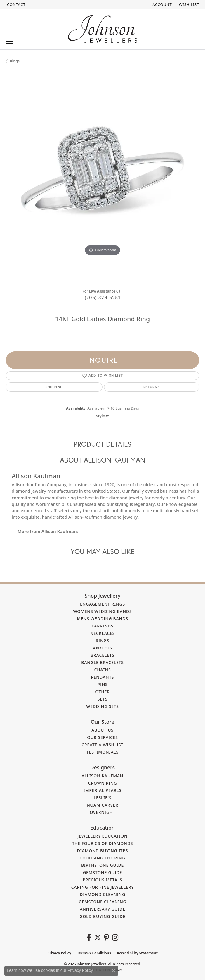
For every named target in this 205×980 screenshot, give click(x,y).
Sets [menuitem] (102, 699)
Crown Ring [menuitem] (102, 783)
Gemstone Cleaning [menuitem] (102, 902)
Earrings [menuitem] (103, 626)
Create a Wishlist (102, 745)
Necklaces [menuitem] (102, 633)
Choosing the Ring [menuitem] (103, 858)
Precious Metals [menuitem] (102, 880)
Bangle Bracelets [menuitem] (102, 662)
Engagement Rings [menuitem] (102, 604)
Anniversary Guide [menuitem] (102, 909)
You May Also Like (103, 551)
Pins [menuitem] (102, 684)
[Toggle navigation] (9, 41)
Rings (15, 61)
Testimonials (102, 752)
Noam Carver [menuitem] (102, 805)
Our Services (102, 737)
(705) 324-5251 (102, 297)
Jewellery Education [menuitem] (102, 836)
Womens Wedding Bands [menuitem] (102, 611)
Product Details (102, 444)
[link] (16, 4)
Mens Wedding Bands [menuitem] (102, 619)
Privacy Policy (59, 953)
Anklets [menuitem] (102, 648)
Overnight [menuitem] (102, 812)
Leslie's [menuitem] (103, 798)
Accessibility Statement (137, 953)
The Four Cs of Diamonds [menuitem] (103, 843)
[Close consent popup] (114, 971)
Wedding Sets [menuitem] (102, 706)
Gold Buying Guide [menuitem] (103, 916)
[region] (102, 178)
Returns (152, 387)
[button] (161, 4)
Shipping (54, 387)
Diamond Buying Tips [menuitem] (103, 851)
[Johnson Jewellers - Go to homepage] (102, 29)
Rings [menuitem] (103, 641)
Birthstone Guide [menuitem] (102, 865)
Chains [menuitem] (103, 670)
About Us (102, 730)
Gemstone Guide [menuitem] (102, 872)
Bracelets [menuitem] (102, 655)
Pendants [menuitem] (102, 677)
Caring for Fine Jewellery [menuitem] (103, 887)
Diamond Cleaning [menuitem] (102, 894)
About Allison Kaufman (102, 460)
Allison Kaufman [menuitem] (103, 776)
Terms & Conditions (94, 953)
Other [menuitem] (102, 692)
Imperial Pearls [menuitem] (102, 790)
